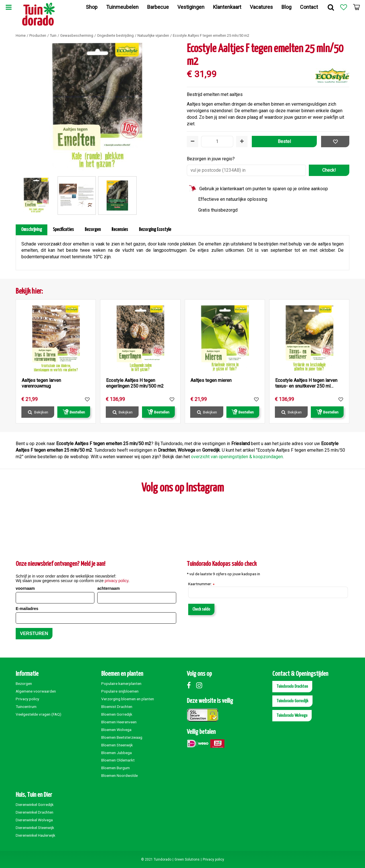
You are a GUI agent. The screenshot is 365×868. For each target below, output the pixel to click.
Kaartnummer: (201, 584)
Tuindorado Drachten (292, 686)
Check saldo (201, 609)
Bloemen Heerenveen (119, 722)
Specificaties (63, 230)
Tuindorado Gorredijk (292, 701)
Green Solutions (187, 859)
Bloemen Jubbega (116, 753)
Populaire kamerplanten (121, 683)
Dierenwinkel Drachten (35, 812)
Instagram (200, 685)
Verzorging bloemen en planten (128, 699)
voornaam (25, 588)
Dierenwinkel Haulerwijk (36, 835)
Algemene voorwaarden (36, 691)
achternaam (109, 588)
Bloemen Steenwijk (117, 745)
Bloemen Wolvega (116, 730)
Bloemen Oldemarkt (118, 760)
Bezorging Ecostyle (155, 230)
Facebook (191, 685)
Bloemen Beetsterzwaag (122, 737)
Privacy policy (27, 699)
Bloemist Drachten (117, 707)
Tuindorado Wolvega (292, 716)
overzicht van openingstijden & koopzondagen (237, 457)
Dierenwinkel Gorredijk (35, 804)
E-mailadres (27, 609)
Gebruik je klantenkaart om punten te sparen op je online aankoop (264, 189)
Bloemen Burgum (115, 768)
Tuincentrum (26, 707)
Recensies (120, 230)
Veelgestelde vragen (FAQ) (38, 714)
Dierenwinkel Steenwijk (35, 828)
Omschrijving (32, 230)
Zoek (331, 7)
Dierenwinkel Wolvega (34, 820)
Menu (9, 7)
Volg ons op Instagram (183, 488)
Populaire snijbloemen (120, 691)
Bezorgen (93, 230)
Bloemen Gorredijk (117, 714)
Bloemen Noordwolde (119, 775)
